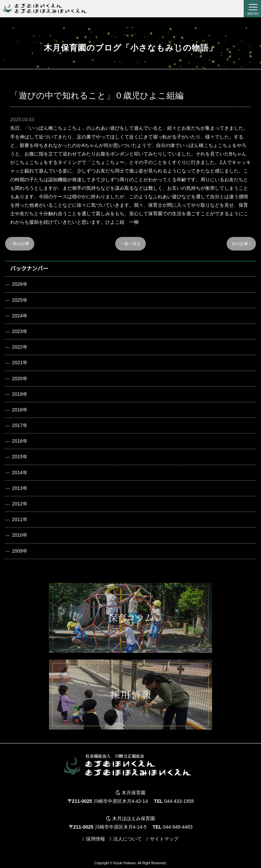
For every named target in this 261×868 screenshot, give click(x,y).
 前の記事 (20, 244)
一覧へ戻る (130, 244)
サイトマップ (164, 839)
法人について (127, 839)
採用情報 (95, 839)
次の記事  (241, 244)
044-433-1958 (179, 801)
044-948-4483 (178, 827)
